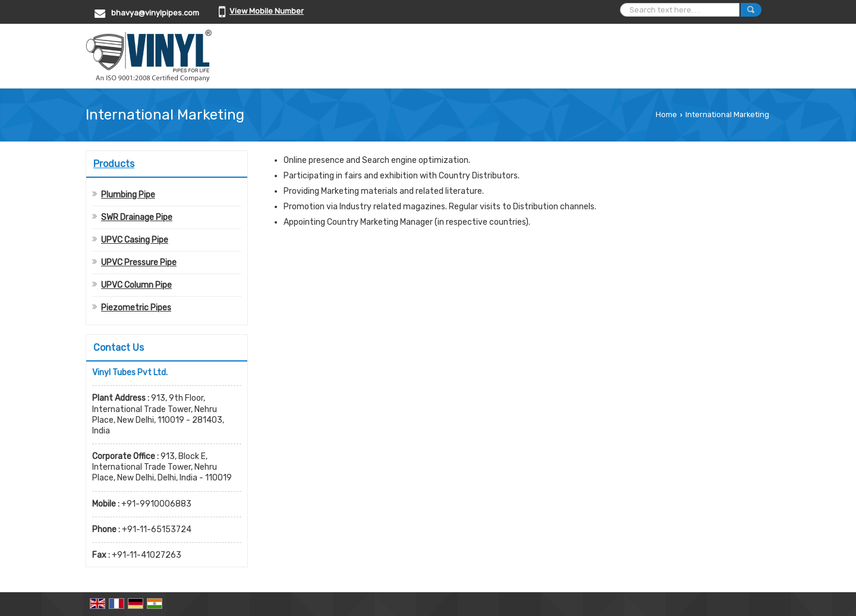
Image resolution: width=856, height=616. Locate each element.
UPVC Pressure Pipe (139, 263)
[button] (267, 11)
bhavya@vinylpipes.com (155, 13)
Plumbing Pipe (128, 195)
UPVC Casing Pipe (135, 240)
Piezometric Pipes (136, 308)
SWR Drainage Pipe (137, 217)
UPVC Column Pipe (136, 285)
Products (114, 164)
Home (666, 114)
